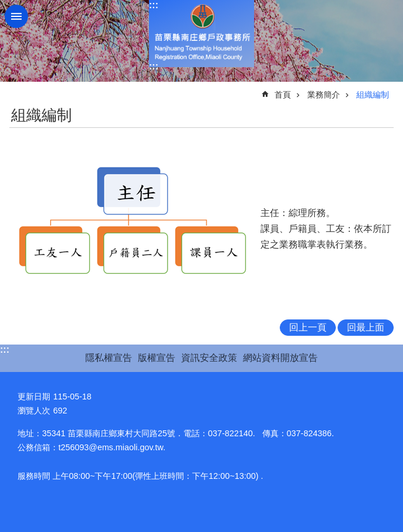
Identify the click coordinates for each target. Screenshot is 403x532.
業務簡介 (324, 95)
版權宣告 (157, 358)
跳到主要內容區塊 (6, 6)
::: (154, 5)
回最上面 (366, 327)
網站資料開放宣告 (280, 358)
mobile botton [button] (16, 16)
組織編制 (373, 95)
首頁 (283, 95)
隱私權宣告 (109, 358)
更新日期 (34, 397)
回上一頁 (308, 327)
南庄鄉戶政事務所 (201, 34)
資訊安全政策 (209, 358)
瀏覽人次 (34, 411)
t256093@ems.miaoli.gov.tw (111, 447)
